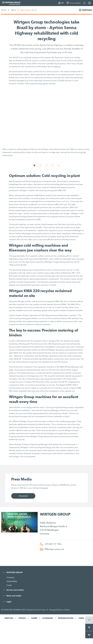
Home (4, 10)
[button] (34, 165)
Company (10, 577)
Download (23, 496)
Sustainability (12, 581)
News (13, 10)
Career (9, 585)
